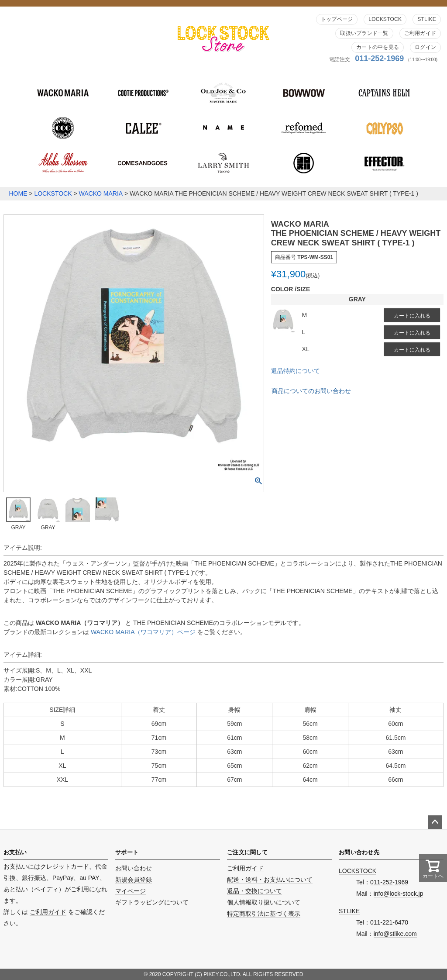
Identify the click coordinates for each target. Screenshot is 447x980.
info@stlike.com (395, 934)
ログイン (425, 47)
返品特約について (296, 371)
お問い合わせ (134, 868)
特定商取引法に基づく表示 (264, 914)
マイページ (131, 891)
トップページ (337, 19)
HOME (18, 193)
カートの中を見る (378, 47)
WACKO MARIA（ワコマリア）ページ (144, 632)
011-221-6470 (389, 922)
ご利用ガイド (420, 33)
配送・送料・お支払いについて (270, 880)
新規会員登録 (134, 880)
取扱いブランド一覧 (364, 33)
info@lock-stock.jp (399, 894)
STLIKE (427, 19)
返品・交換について (254, 891)
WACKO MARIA (101, 193)
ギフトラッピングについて (152, 902)
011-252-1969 (379, 59)
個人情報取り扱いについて (264, 902)
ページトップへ (435, 822)
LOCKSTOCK (385, 19)
